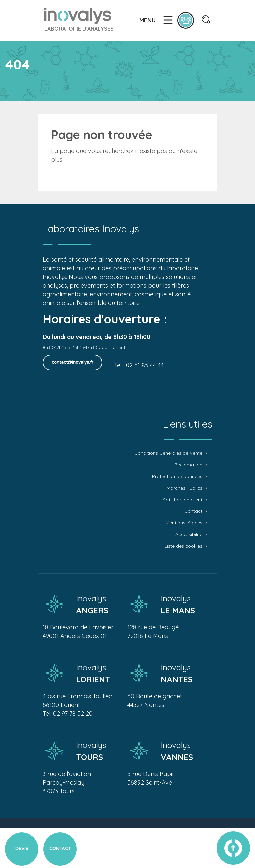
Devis (22, 849)
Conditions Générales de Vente (168, 453)
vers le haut (233, 848)
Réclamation (188, 465)
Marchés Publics (185, 488)
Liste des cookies (184, 546)
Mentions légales (184, 523)
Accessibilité (189, 535)
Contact (193, 511)
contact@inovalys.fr (72, 362)
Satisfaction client (183, 500)
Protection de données (177, 477)
